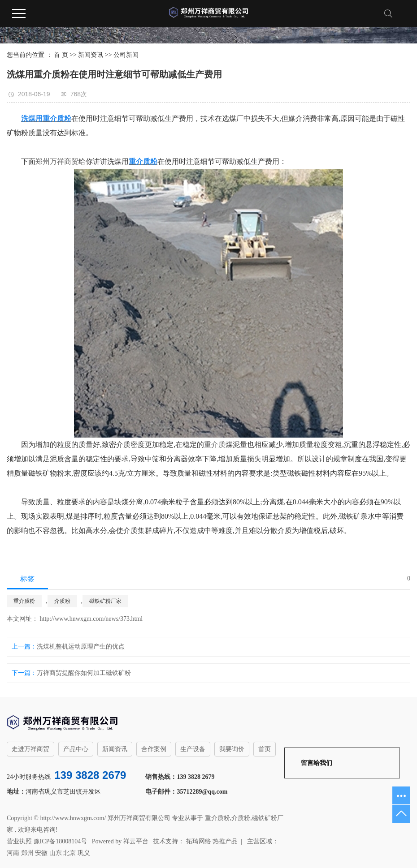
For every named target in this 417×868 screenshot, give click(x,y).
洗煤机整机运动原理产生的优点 (81, 647)
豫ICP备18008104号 (61, 841)
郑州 (27, 853)
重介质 (215, 445)
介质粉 (62, 601)
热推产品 (225, 841)
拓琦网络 (198, 841)
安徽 (41, 853)
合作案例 (154, 749)
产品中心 (76, 749)
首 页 (61, 55)
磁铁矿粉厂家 (105, 601)
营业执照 (19, 841)
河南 (13, 853)
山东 (56, 853)
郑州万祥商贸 (57, 161)
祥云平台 (136, 841)
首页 (265, 749)
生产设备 (193, 749)
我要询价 (232, 749)
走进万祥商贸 (30, 749)
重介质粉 (24, 601)
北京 (69, 853)
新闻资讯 (91, 55)
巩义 (84, 853)
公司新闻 (126, 55)
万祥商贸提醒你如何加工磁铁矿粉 (84, 673)
